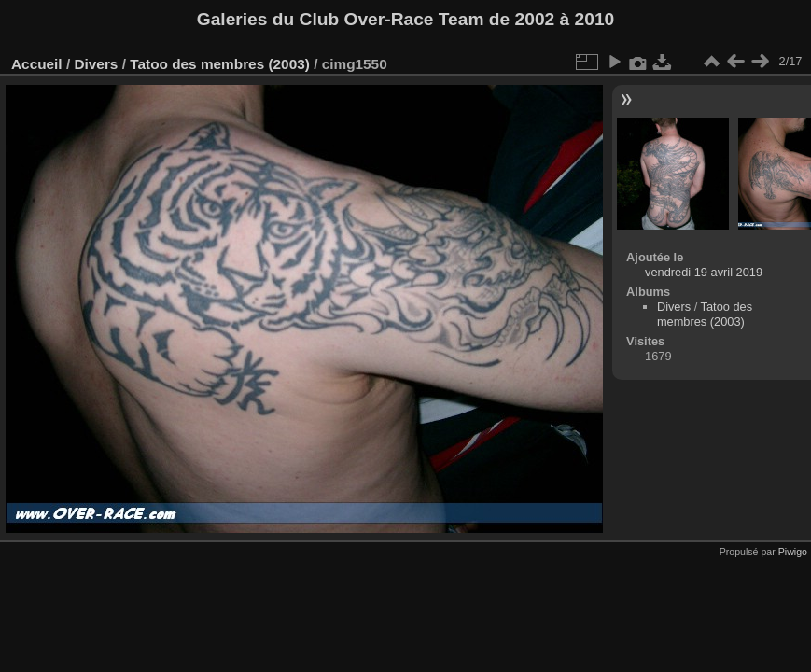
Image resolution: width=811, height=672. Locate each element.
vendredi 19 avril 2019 (704, 272)
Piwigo (793, 552)
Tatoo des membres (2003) (220, 64)
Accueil (37, 64)
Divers (96, 64)
